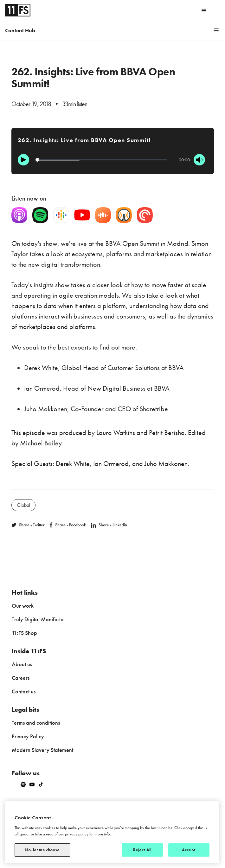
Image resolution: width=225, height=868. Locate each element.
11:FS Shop (24, 633)
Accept (189, 850)
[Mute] (199, 160)
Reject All (142, 850)
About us (22, 664)
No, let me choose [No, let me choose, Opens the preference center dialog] (42, 850)
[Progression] (101, 160)
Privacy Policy (28, 736)
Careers (21, 678)
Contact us (24, 691)
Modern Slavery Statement (42, 750)
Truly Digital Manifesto (38, 619)
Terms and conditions (36, 723)
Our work (23, 606)
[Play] (23, 160)
